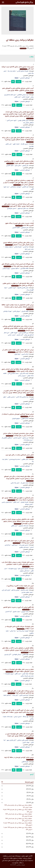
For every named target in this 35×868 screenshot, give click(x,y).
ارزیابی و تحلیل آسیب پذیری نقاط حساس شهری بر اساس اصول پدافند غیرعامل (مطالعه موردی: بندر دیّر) (18, 393)
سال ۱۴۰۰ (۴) (30, 799)
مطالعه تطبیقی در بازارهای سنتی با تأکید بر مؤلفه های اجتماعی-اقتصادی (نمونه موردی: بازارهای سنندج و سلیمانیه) (18, 650)
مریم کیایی (15, 545)
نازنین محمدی (17, 438)
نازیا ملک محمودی (23, 526)
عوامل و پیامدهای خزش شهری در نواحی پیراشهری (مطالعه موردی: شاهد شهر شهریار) (19, 162)
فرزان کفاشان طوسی (23, 120)
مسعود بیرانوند (9, 247)
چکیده (18, 82)
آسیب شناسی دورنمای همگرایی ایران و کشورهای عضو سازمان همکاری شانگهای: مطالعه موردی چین (18, 90)
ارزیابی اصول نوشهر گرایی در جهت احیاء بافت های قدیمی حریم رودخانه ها (19, 542)
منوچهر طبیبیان (16, 418)
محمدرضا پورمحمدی (15, 459)
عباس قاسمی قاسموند (23, 288)
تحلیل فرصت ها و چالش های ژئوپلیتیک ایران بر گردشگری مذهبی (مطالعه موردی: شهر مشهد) (20, 736)
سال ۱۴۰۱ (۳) (30, 796)
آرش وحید (15, 695)
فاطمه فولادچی (24, 268)
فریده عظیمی (12, 288)
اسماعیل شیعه (7, 695)
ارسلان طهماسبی (16, 654)
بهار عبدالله (26, 717)
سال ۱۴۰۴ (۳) (30, 786)
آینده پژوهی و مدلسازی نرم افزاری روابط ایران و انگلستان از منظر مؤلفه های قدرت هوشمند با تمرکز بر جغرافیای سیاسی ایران (18, 182)
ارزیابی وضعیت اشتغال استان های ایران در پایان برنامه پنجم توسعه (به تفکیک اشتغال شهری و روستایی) (18, 140)
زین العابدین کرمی (23, 333)
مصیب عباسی (12, 335)
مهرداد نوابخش (7, 311)
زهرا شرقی (17, 354)
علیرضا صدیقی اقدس (23, 71)
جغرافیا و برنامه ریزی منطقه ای (20, 40)
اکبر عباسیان (20, 335)
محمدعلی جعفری (24, 547)
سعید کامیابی (10, 165)
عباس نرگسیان (24, 590)
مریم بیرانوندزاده (28, 440)
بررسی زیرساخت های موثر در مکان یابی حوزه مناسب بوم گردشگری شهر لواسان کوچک (18, 692)
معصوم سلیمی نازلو (23, 569)
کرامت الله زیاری (24, 373)
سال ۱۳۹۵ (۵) (30, 844)
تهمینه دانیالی (25, 97)
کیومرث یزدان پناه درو (23, 631)
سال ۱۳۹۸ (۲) (30, 834)
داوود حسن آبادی (12, 120)
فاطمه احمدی (16, 228)
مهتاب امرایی (26, 742)
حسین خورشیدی (12, 208)
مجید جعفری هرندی (27, 592)
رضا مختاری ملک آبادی (22, 397)
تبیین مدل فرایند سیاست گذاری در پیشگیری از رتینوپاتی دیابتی (20, 587)
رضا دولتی (13, 631)
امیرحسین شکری (24, 695)
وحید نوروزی (25, 612)
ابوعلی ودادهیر (15, 590)
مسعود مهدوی (15, 268)
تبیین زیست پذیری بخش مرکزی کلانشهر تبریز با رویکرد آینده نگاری (18, 68)
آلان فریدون (7, 654)
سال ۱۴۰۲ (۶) (30, 793)
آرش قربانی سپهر (11, 740)
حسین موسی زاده (24, 545)
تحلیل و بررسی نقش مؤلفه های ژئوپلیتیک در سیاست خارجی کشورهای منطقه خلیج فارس (18, 670)
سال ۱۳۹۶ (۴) (30, 840)
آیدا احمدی (8, 612)
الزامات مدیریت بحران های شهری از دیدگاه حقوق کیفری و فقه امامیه (19, 224)
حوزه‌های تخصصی (25, 78)
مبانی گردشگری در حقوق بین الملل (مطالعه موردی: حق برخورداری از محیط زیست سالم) (18, 499)
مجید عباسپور (16, 612)
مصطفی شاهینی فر (7, 438)
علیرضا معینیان (24, 502)
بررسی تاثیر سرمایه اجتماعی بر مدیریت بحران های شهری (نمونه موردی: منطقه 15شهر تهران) (18, 205)
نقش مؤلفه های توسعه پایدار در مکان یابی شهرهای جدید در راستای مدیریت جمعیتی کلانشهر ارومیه (19, 478)
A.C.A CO (13, 865)
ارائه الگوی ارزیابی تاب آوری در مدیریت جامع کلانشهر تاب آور (18, 608)
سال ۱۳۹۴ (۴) (30, 847)
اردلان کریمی (25, 354)
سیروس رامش (22, 376)
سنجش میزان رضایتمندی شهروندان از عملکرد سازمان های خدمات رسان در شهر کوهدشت (18, 434)
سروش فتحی (16, 311)
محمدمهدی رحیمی (7, 502)
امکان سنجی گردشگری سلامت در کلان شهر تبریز (20, 456)
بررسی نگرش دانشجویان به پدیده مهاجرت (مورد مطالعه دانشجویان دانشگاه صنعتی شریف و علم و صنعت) (18, 307)
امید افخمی (25, 187)
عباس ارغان (18, 165)
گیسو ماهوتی (25, 418)
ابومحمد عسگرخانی (16, 187)
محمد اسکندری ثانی (13, 373)
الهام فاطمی (25, 654)
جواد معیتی (25, 674)
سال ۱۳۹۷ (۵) (30, 837)
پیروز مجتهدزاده (13, 569)
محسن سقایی (11, 397)
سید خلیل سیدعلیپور (23, 208)
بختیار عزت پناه (12, 71)
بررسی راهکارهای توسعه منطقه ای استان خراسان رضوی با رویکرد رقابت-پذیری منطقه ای (18, 370)
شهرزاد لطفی (14, 333)
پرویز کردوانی (6, 268)
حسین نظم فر (25, 144)
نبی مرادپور (25, 438)
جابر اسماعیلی (25, 228)
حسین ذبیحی (18, 717)
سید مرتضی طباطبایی (23, 95)
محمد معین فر (25, 483)
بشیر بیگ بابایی (15, 483)
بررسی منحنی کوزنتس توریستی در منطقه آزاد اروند (19, 758)
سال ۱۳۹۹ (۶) (30, 803)
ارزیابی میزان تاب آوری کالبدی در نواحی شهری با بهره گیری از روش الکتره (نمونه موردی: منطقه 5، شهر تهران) (18, 712)
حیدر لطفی (17, 97)
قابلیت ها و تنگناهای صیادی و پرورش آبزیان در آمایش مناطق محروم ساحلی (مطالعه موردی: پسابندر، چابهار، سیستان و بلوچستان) (18, 521)
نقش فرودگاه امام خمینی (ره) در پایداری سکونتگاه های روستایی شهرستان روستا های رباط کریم (18, 265)
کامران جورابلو (29, 504)
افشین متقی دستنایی (23, 740)
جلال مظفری (25, 459)
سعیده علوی (16, 144)
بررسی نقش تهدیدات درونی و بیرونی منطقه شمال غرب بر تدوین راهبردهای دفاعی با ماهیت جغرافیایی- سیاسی (18, 564)
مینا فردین (26, 247)
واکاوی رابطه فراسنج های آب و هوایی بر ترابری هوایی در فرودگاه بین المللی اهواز (18, 284)
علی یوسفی (25, 165)
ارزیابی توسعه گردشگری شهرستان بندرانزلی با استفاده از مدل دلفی (18, 415)
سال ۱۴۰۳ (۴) (30, 789)
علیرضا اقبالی (25, 762)
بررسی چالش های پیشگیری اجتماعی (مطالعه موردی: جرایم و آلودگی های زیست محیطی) (18, 244)
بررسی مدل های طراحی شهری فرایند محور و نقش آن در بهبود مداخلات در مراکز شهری (18, 351)
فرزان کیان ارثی (6, 590)
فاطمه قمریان (25, 311)
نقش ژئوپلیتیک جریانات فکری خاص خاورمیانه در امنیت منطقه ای (19, 628)
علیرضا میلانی (18, 247)
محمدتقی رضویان (24, 571)
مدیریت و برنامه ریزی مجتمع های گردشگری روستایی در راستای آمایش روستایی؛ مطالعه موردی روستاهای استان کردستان (18, 328)
